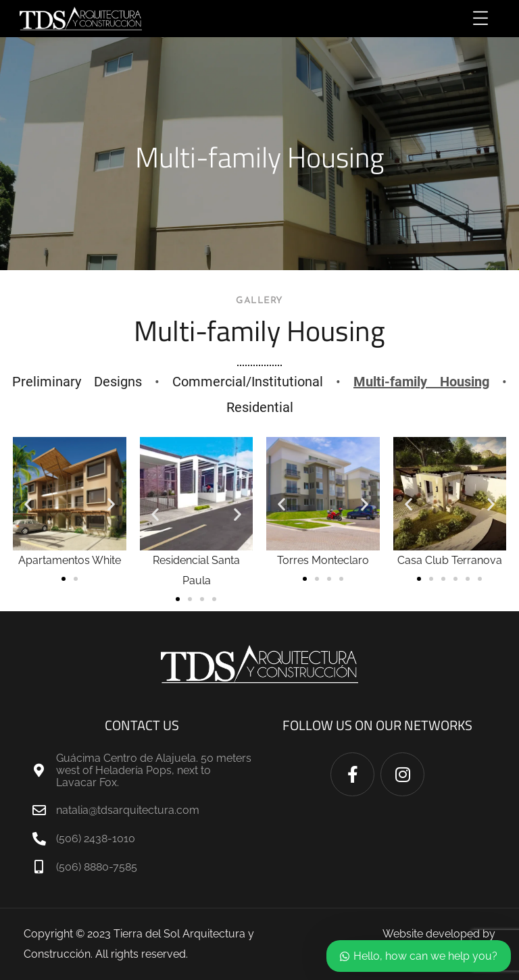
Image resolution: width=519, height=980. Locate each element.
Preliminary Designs (77, 382)
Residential (260, 407)
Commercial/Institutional (248, 382)
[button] (28, 504)
